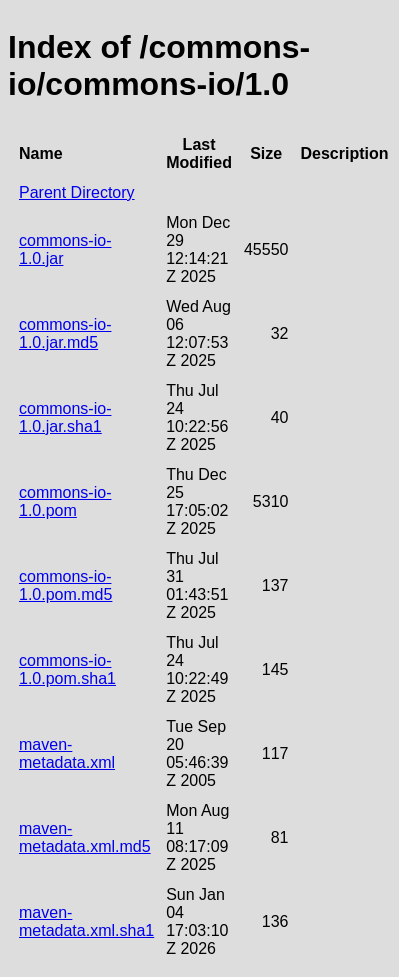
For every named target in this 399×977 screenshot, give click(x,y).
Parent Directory (77, 192)
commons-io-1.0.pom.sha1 (67, 669)
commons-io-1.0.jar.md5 (65, 333)
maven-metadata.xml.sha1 (86, 921)
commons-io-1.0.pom (65, 501)
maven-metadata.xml (67, 753)
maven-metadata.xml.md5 (85, 837)
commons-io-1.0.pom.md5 (65, 585)
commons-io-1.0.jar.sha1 (65, 417)
